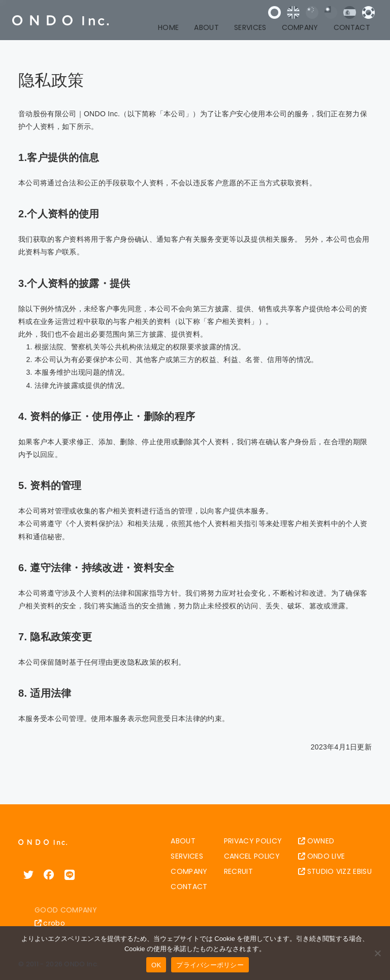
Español (350, 12)
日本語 (274, 12)
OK (156, 965)
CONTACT (352, 27)
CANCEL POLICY (252, 856)
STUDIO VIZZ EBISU (335, 871)
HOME (168, 27)
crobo (50, 923)
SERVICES (250, 27)
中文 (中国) (312, 12)
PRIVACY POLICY (253, 841)
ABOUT (206, 27)
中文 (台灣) (331, 12)
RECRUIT (238, 871)
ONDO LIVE (321, 856)
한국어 (368, 12)
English (293, 12)
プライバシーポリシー (210, 965)
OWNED (316, 841)
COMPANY (300, 27)
